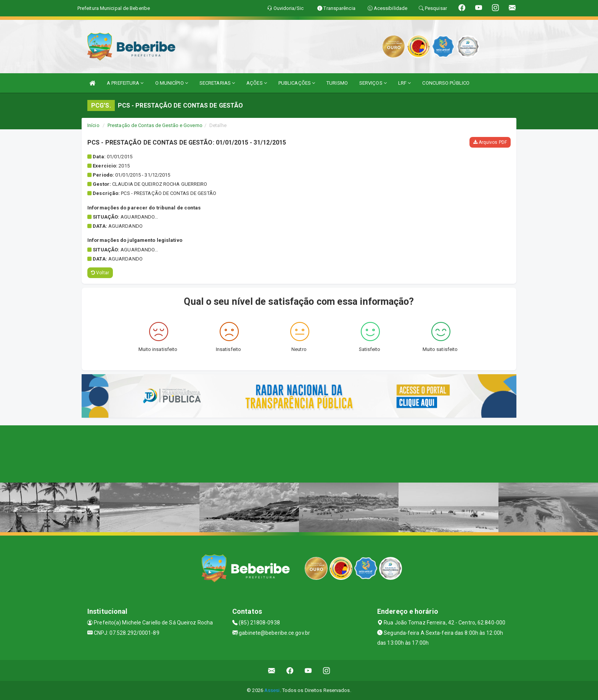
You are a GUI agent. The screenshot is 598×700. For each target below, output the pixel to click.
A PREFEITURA (125, 83)
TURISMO (337, 83)
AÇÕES (257, 83)
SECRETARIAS (217, 83)
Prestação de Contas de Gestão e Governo (155, 125)
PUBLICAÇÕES (297, 83)
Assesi (272, 690)
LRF (405, 83)
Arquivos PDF (490, 142)
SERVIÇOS (373, 83)
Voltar (100, 273)
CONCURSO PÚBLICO (446, 83)
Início (93, 125)
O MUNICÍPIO (172, 83)
